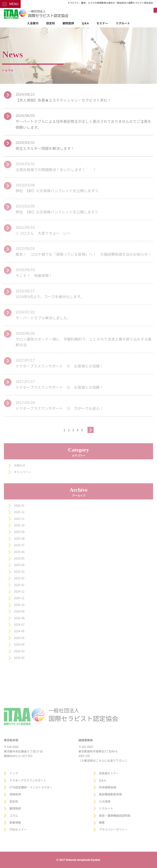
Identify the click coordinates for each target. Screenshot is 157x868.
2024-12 (19, 591)
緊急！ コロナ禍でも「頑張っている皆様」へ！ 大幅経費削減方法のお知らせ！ (84, 254)
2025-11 (19, 519)
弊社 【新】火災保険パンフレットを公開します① (57, 212)
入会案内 (33, 23)
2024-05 (19, 638)
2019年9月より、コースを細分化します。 (50, 296)
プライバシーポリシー (113, 829)
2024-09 (19, 611)
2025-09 (19, 532)
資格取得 (15, 794)
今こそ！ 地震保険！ (34, 275)
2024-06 (19, 631)
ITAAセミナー (18, 829)
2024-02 (19, 658)
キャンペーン (22, 472)
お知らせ (20, 465)
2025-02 (19, 578)
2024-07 (19, 625)
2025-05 (19, 558)
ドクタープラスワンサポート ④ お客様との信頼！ (59, 366)
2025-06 (19, 552)
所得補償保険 (108, 787)
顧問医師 (68, 23)
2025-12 (19, 512)
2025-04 (19, 565)
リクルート (123, 23)
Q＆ (101, 780)
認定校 (50, 23)
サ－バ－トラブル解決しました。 (43, 318)
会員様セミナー (109, 773)
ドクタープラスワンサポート (28, 780)
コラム (14, 815)
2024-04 (19, 644)
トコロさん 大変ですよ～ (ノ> (43, 233)
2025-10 (19, 525)
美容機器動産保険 (110, 794)
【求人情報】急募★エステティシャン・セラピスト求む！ (63, 100)
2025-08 (19, 538)
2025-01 (19, 585)
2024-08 (19, 618)
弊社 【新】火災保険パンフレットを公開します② (57, 191)
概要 (102, 822)
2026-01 (19, 505)
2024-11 (19, 598)
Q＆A (85, 23)
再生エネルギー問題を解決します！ (45, 148)
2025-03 (19, 572)
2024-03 (19, 651)
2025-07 (19, 545)
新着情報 (15, 822)
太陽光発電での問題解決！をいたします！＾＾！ (56, 169)
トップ (14, 773)
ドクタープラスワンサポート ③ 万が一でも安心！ (59, 408)
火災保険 (105, 801)
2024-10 (19, 605)
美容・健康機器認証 (112, 815)
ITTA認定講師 (18, 787)
